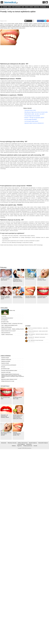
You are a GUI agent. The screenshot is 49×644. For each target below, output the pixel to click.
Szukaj (44, 2)
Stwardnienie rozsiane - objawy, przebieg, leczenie (12, 329)
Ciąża (23, 7)
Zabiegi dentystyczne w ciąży (8, 381)
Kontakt (35, 446)
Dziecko (27, 7)
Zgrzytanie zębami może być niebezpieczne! (34, 123)
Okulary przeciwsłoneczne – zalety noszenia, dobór (38, 331)
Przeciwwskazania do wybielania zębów (42, 297)
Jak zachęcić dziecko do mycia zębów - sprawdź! (6, 434)
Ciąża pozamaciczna (6, 333)
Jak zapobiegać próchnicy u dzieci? (42, 279)
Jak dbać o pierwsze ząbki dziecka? (5, 279)
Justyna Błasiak (31, 329)
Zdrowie (5, 7)
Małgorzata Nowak (31, 342)
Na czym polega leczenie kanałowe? (32, 116)
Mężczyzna (37, 7)
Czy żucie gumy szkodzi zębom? (31, 121)
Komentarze (29, 21)
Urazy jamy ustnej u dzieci (30, 110)
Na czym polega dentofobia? (31, 119)
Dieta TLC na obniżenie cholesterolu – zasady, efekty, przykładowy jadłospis (38, 328)
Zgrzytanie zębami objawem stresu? (9, 379)
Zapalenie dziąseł (5, 358)
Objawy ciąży (12, 310)
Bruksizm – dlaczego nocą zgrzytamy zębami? (34, 118)
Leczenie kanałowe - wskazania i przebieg (18, 297)
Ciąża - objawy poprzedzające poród (9, 325)
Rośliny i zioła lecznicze (23, 443)
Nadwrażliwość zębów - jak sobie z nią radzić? (34, 114)
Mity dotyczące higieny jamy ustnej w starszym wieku (36, 112)
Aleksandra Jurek (31, 332)
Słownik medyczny (33, 443)
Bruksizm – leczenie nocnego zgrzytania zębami (5, 298)
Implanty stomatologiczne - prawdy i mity (17, 434)
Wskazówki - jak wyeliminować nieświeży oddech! (5, 416)
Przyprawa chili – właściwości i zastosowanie (37, 337)
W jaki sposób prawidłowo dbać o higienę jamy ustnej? (18, 280)
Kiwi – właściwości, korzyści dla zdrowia (36, 340)
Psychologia (43, 7)
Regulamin (20, 446)
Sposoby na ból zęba (6, 372)
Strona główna (1, 7)
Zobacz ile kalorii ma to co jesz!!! (8, 331)
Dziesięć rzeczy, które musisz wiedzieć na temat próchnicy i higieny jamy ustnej (18, 417)
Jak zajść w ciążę (5, 322)
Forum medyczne (21, 444)
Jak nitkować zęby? (5, 369)
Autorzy (28, 326)
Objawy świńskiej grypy (6, 327)
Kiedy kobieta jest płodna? (7, 318)
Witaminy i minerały (12, 443)
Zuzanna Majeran (31, 339)
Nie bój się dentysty (30, 279)
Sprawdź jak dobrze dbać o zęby (17, 398)
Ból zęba (3, 367)
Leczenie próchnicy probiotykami (9, 365)
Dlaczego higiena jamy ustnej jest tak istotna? (30, 297)
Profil (47, 2)
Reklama (14, 446)
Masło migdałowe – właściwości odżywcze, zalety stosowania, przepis (38, 334)
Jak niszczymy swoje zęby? (5, 398)
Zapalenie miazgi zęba (6, 359)
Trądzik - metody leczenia (7, 334)
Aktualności (4, 443)
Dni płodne (4, 316)
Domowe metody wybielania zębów (9, 370)
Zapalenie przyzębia (6, 361)
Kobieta (31, 7)
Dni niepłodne (4, 320)
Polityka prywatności (28, 446)
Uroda (10, 7)
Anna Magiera (30, 335)
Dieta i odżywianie (16, 7)
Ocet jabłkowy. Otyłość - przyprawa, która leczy (12, 323)
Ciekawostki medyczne (43, 443)
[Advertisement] (24, 16)
